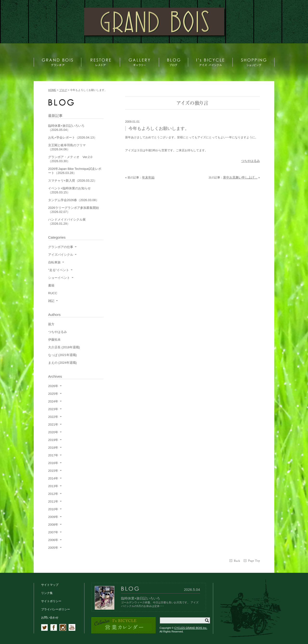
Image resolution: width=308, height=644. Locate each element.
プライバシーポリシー (56, 609)
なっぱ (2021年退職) (62, 355)
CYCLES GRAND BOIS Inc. (191, 628)
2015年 (53, 471)
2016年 (53, 463)
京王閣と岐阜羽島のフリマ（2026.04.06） (67, 147)
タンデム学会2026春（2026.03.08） (74, 200)
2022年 (53, 417)
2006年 (53, 540)
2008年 (53, 525)
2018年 (53, 448)
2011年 (53, 501)
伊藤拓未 (54, 340)
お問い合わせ (50, 618)
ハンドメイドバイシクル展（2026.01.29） (67, 222)
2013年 (53, 486)
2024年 (53, 401)
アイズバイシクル (61, 255)
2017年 (53, 455)
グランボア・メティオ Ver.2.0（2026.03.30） (70, 159)
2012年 (53, 494)
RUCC (53, 293)
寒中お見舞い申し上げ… (240, 177)
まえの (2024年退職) (62, 363)
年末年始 (148, 177)
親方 (51, 324)
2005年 (53, 548)
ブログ (63, 90)
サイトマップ (50, 585)
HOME (52, 90)
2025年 (53, 394)
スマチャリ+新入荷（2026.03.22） (73, 181)
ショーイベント (59, 278)
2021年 (53, 424)
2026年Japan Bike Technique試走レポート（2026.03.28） (75, 171)
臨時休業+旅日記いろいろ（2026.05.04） (66, 128)
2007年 (53, 532)
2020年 (53, 432)
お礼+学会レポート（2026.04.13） (73, 137)
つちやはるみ (250, 161)
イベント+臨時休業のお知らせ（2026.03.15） (69, 190)
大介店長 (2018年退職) (64, 347)
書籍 (51, 285)
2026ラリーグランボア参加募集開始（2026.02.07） (74, 210)
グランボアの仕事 (61, 247)
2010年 (53, 509)
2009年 (53, 517)
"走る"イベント (59, 270)
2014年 (53, 478)
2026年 (53, 386)
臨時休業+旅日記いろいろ (141, 598)
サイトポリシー (51, 601)
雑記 (51, 301)
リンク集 (47, 593)
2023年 (53, 409)
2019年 (53, 440)
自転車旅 (54, 262)
